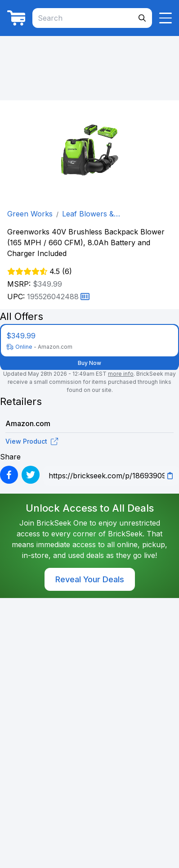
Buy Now (89, 363)
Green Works (30, 214)
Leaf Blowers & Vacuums (88, 214)
